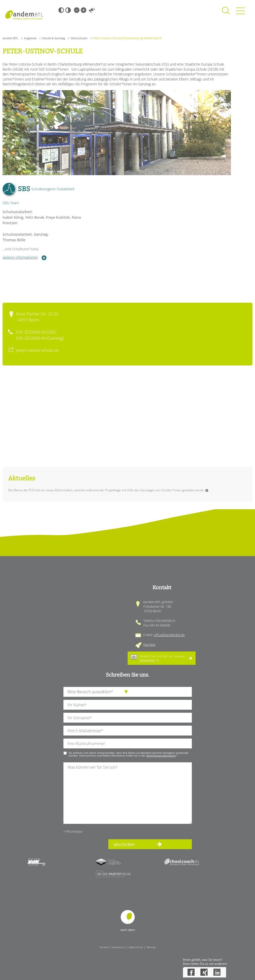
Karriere (149, 644)
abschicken (124, 844)
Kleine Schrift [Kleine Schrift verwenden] (77, 10)
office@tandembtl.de (169, 635)
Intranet (104, 947)
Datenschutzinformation (161, 756)
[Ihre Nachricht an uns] (128, 793)
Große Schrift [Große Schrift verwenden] (83, 10)
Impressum (119, 947)
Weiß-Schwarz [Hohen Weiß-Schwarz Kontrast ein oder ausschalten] (68, 10)
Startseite (24, 15)
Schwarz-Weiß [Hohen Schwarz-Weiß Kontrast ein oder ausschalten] (61, 10)
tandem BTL (10, 38)
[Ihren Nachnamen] (128, 705)
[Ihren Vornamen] (128, 718)
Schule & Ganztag (54, 38)
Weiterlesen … (207, 491)
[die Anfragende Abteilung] (128, 692)
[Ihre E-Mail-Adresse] (128, 731)
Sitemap (151, 947)
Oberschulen (79, 38)
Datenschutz (136, 947)
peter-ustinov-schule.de (38, 350)
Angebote (30, 38)
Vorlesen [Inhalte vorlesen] (92, 10)
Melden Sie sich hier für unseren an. (163, 658)
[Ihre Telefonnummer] (128, 743)
